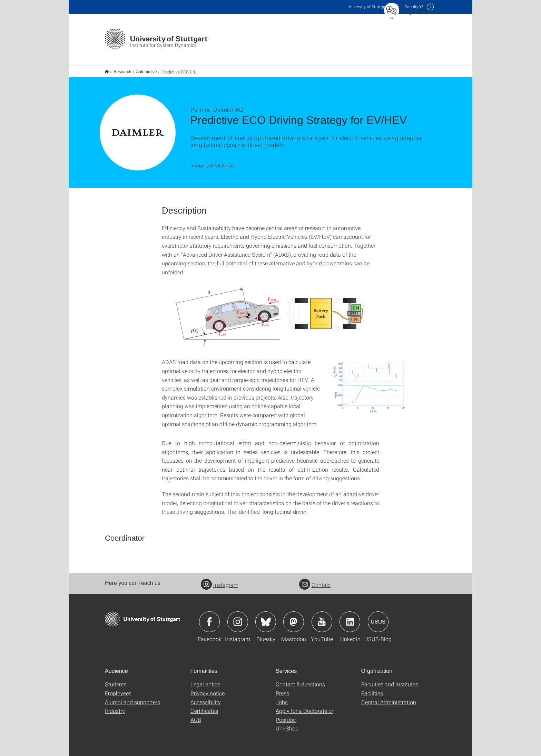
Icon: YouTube (322, 617)
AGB (196, 715)
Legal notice (205, 680)
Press (282, 689)
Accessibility (206, 698)
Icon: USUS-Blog (378, 617)
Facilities (372, 689)
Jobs (282, 698)
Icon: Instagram (238, 617)
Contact (315, 580)
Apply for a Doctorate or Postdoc (304, 711)
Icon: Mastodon (294, 617)
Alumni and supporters (132, 698)
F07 (414, 7)
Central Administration (389, 698)
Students (116, 680)
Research (119, 69)
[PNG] (370, 381)
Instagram (220, 580)
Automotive (142, 69)
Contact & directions (300, 680)
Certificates (204, 706)
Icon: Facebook (209, 617)
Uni (368, 7)
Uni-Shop (287, 724)
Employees (118, 689)
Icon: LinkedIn (350, 617)
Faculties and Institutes (390, 680)
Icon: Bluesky (266, 617)
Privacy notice (208, 689)
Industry (115, 706)
